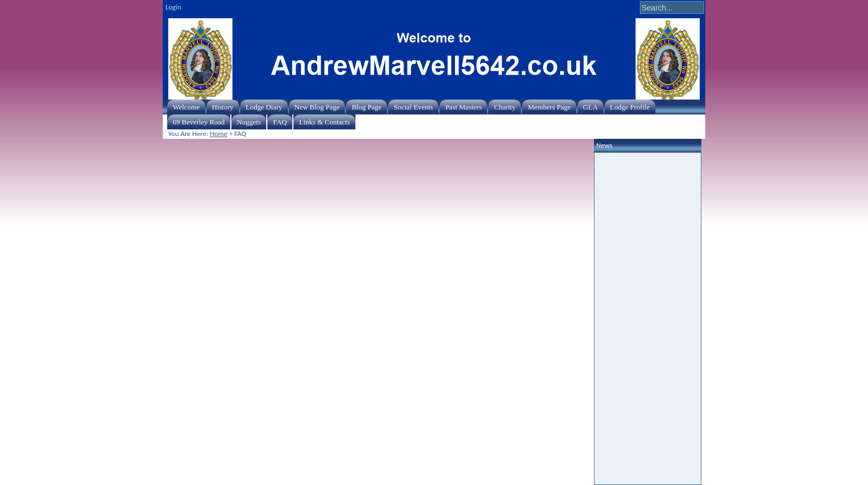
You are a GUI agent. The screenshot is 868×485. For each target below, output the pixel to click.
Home (219, 134)
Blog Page (366, 107)
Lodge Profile (630, 107)
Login (173, 7)
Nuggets (249, 122)
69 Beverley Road (199, 122)
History (223, 107)
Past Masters (463, 107)
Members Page (549, 107)
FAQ (280, 122)
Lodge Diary (264, 107)
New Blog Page (317, 107)
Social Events (413, 107)
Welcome (186, 107)
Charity (505, 107)
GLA (590, 107)
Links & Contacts (324, 122)
